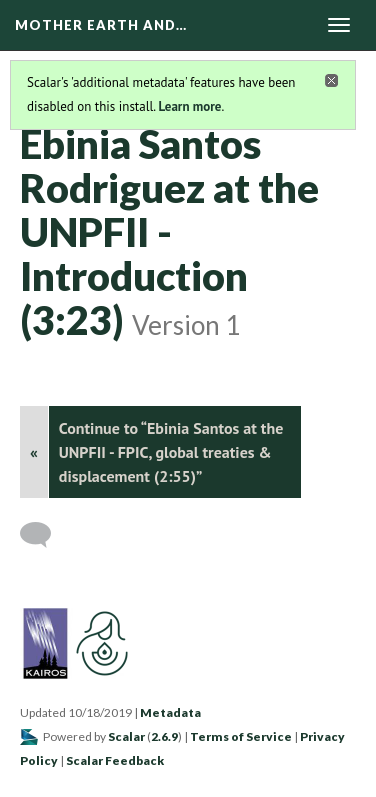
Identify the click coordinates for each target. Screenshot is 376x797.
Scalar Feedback (115, 760)
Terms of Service (241, 736)
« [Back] (34, 452)
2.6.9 (164, 736)
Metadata (170, 712)
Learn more (190, 106)
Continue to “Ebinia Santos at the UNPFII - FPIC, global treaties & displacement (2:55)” (171, 452)
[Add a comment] (44, 535)
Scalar (126, 736)
